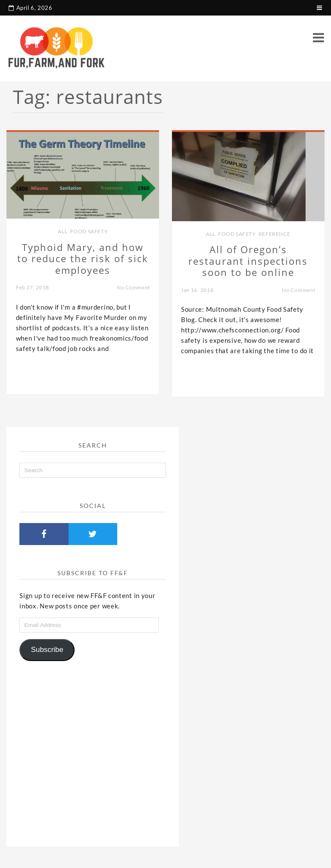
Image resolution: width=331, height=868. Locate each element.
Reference (274, 234)
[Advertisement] (93, 750)
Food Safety (89, 231)
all (62, 231)
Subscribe (47, 650)
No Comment (133, 287)
